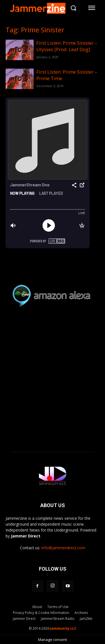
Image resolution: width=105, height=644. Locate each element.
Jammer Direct (24, 619)
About (37, 607)
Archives (81, 613)
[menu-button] (92, 8)
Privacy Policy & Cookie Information (41, 613)
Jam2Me (86, 619)
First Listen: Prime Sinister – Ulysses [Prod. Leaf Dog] (67, 46)
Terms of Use (58, 607)
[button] (73, 8)
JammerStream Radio (58, 619)
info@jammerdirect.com (63, 548)
